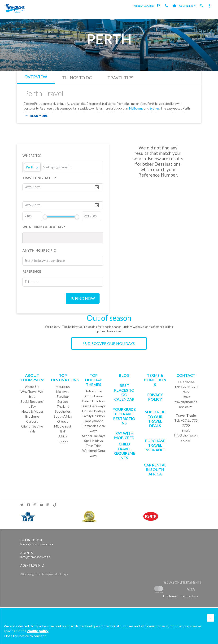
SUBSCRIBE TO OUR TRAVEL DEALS (155, 419)
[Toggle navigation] (210, 6)
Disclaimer (170, 596)
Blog (124, 375)
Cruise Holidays (94, 411)
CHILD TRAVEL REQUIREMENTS (124, 451)
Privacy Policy (155, 397)
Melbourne (136, 108)
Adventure (94, 391)
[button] (210, 618)
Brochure (32, 416)
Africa (63, 436)
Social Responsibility (32, 404)
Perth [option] (32, 167)
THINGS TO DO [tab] (77, 78)
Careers (32, 421)
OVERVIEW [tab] (36, 77)
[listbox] (63, 167)
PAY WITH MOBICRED (124, 435)
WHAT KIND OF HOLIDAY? (44, 227)
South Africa (63, 416)
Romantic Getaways (94, 428)
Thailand (63, 406)
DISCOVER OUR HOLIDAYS (109, 343)
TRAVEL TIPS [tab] (120, 78)
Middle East (63, 426)
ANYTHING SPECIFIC (39, 250)
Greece (63, 421)
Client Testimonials (32, 429)
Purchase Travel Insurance (155, 445)
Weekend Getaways (94, 453)
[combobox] (61, 167)
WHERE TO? (32, 155)
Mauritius (63, 387)
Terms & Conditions (155, 380)
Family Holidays (94, 416)
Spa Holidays (94, 441)
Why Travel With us (32, 394)
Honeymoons (94, 421)
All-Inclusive (94, 396)
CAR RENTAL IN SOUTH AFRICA (155, 469)
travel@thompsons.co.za (186, 404)
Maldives (63, 392)
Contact (186, 375)
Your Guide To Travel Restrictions (124, 416)
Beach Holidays (94, 401)
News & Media (32, 411)
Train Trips (94, 446)
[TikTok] (54, 504)
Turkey (63, 441)
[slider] (45, 217)
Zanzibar (63, 396)
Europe (63, 401)
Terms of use (190, 596)
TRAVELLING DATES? (39, 178)
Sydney (155, 108)
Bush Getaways (94, 406)
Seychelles (63, 411)
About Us (32, 387)
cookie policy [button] (38, 631)
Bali (63, 431)
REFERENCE (32, 271)
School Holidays (94, 436)
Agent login (32, 565)
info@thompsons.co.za (186, 438)
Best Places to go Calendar (124, 392)
